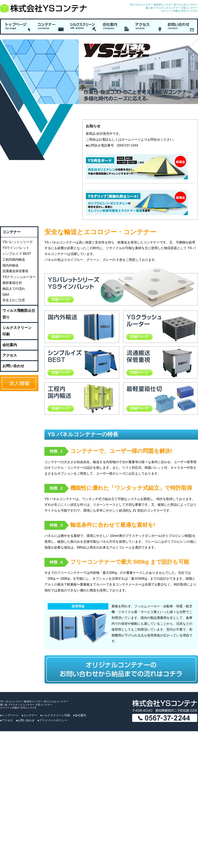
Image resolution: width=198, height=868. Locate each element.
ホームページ (131, 140)
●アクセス (6, 720)
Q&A (6, 294)
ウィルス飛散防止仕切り (19, 314)
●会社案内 (79, 715)
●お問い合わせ (25, 720)
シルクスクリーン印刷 (17, 331)
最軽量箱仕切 (12, 283)
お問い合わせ (13, 366)
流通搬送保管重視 (15, 271)
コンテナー (12, 232)
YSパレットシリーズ (17, 242)
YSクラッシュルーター (19, 277)
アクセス (10, 355)
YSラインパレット (16, 248)
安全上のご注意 (14, 300)
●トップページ (9, 715)
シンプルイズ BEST (17, 254)
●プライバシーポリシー (52, 720)
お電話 (104, 140)
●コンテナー (29, 715)
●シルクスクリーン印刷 (55, 715)
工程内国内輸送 (14, 260)
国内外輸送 (11, 265)
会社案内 (10, 345)
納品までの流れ (14, 289)
